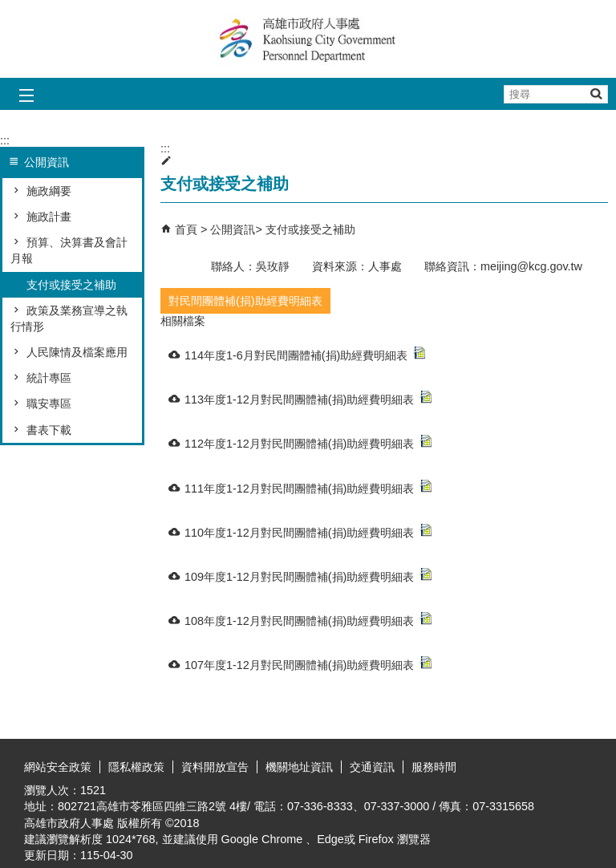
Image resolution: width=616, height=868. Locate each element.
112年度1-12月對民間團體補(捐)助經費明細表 (308, 442)
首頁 (186, 229)
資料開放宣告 (215, 767)
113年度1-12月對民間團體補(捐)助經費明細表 (308, 398)
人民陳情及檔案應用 (77, 352)
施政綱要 (49, 191)
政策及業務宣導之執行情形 (69, 318)
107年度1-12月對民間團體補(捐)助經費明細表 (308, 664)
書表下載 (49, 430)
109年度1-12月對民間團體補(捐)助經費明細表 (308, 576)
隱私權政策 (136, 767)
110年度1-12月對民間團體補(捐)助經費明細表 (308, 531)
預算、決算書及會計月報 (69, 250)
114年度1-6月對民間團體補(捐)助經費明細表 (305, 354)
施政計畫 (49, 217)
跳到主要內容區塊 (8, 8)
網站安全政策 (58, 767)
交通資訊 (372, 767)
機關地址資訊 (299, 767)
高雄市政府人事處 (308, 39)
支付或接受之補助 (71, 285)
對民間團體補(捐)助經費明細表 (245, 301)
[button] (596, 93)
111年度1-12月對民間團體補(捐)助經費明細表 (308, 487)
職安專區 (49, 404)
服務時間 (434, 767)
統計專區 (49, 378)
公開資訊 (233, 229)
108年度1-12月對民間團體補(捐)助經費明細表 (308, 620)
